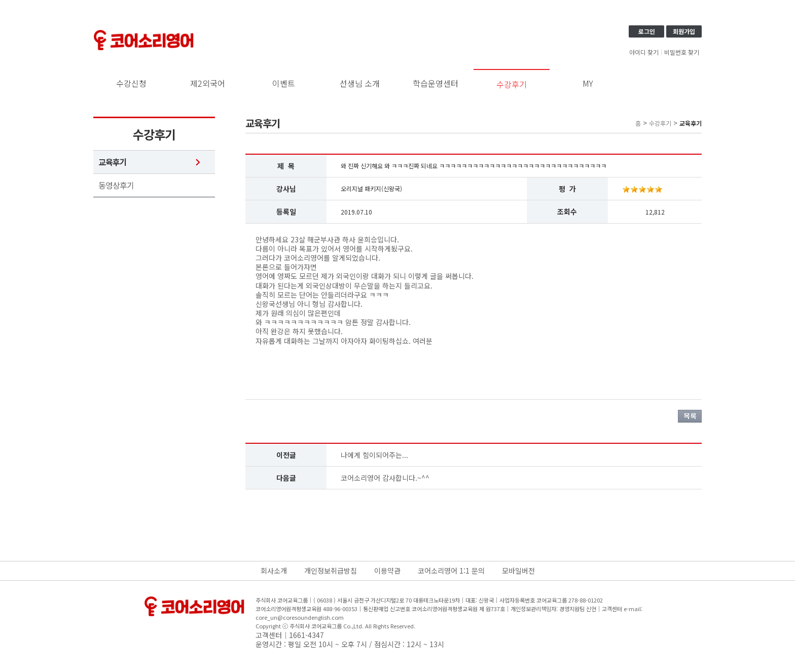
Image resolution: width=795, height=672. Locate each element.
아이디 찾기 (644, 52)
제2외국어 (208, 83)
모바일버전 (518, 571)
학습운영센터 (436, 83)
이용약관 (387, 571)
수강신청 (131, 83)
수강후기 (512, 84)
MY (588, 83)
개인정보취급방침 (331, 571)
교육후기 (113, 162)
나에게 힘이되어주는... (374, 455)
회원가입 (684, 31)
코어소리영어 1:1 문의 (451, 571)
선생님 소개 (360, 83)
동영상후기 (116, 185)
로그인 (647, 31)
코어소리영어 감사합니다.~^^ (385, 478)
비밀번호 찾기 (682, 52)
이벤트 (284, 83)
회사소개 (274, 571)
